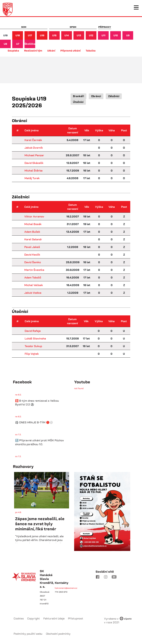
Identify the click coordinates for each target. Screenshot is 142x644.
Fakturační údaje (54, 618)
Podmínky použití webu (28, 634)
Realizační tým (33, 51)
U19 (5, 35)
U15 (54, 35)
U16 (42, 35)
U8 (5, 44)
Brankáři (78, 96)
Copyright (34, 618)
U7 (18, 44)
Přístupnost (76, 618)
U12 (91, 35)
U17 (30, 35)
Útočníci (78, 102)
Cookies (19, 618)
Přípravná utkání (70, 51)
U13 (79, 35)
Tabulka (91, 51)
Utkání (51, 51)
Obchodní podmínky (58, 634)
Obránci (96, 96)
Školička (30, 44)
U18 (18, 35)
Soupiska (13, 51)
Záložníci (114, 96)
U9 (128, 35)
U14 (67, 35)
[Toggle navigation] (136, 7)
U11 (103, 35)
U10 (116, 35)
